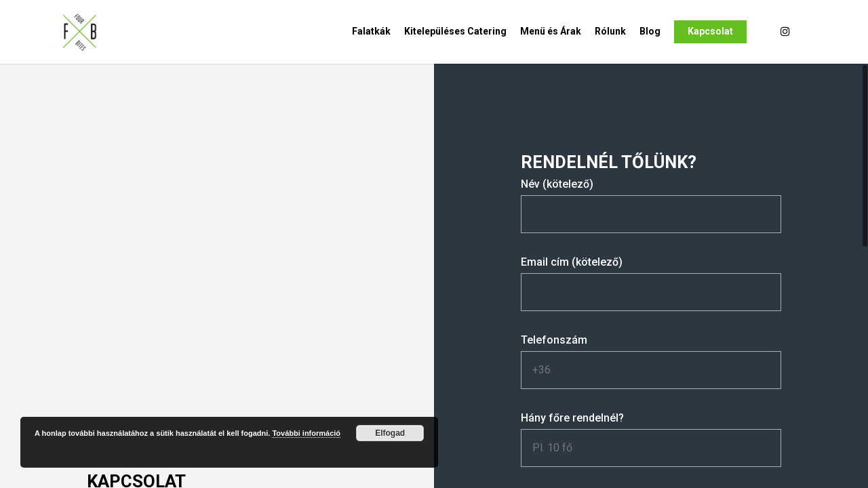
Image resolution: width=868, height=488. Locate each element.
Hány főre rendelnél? (651, 439)
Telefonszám (651, 361)
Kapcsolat (710, 31)
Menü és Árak (551, 31)
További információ (306, 433)
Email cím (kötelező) (651, 283)
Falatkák (371, 31)
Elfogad (390, 433)
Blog (650, 31)
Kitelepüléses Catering (455, 31)
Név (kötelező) (651, 205)
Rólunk (610, 31)
